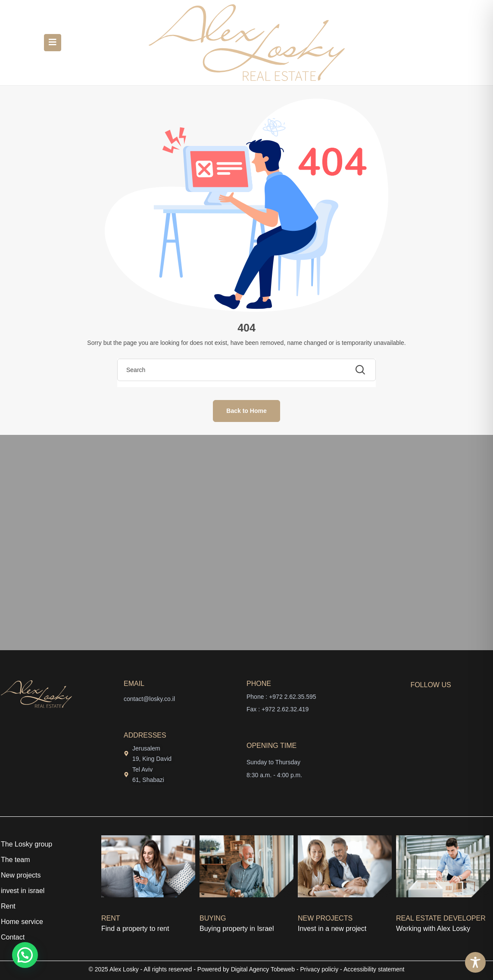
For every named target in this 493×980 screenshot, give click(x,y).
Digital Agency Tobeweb (263, 969)
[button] (25, 955)
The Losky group (27, 844)
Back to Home (246, 411)
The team (16, 860)
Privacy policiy (320, 969)
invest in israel (23, 891)
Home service (22, 922)
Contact (13, 937)
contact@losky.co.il (149, 699)
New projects (21, 875)
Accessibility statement (374, 969)
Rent (8, 906)
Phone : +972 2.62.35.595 (281, 697)
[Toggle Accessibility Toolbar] (475, 962)
